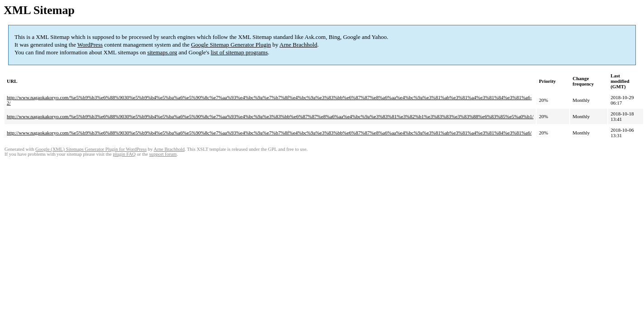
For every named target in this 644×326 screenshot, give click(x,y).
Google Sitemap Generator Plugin (231, 45)
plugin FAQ (124, 154)
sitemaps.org (162, 52)
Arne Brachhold (298, 45)
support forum (163, 154)
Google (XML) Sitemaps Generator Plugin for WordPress (91, 149)
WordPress (90, 45)
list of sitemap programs (239, 52)
